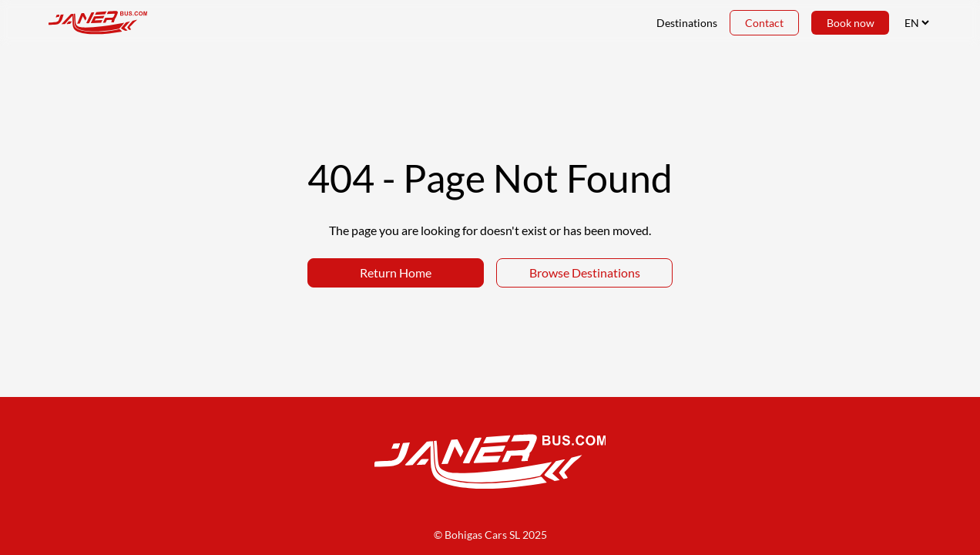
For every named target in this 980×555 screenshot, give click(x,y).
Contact (764, 23)
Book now (850, 23)
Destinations (686, 23)
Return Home (396, 272)
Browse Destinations (585, 272)
